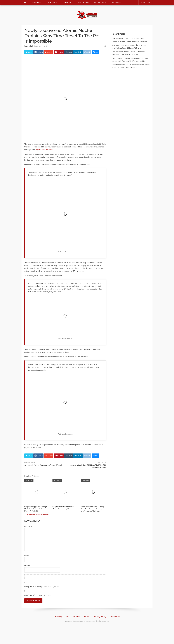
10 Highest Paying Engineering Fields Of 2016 (43, 465)
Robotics (67, 3)
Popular (77, 617)
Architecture (83, 3)
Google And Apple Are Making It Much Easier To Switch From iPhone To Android (36, 509)
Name (28, 555)
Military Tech (100, 3)
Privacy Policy (100, 617)
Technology (36, 3)
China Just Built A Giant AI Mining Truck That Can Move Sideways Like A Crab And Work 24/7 (92, 509)
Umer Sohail (29, 46)
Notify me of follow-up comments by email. (42, 586)
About (87, 617)
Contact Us (115, 617)
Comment (29, 526)
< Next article (30, 515)
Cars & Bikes (52, 3)
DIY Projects (117, 3)
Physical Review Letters (44, 150)
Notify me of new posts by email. (38, 595)
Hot (68, 617)
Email (27, 565)
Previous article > (43, 515)
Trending (58, 617)
